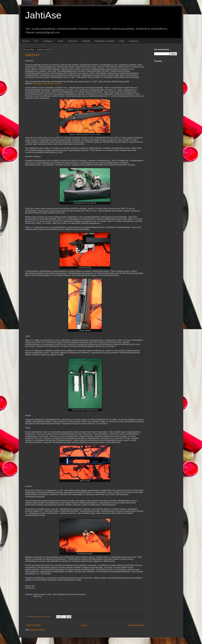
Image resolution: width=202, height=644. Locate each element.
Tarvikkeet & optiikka (104, 41)
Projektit (86, 41)
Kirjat (122, 41)
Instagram (48, 41)
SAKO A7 (32, 55)
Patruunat (73, 41)
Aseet (60, 41)
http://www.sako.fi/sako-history (47, 84)
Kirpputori (134, 41)
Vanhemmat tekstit (136, 625)
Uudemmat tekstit (33, 625)
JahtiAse (43, 15)
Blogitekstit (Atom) (38, 630)
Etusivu (26, 41)
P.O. (36, 41)
